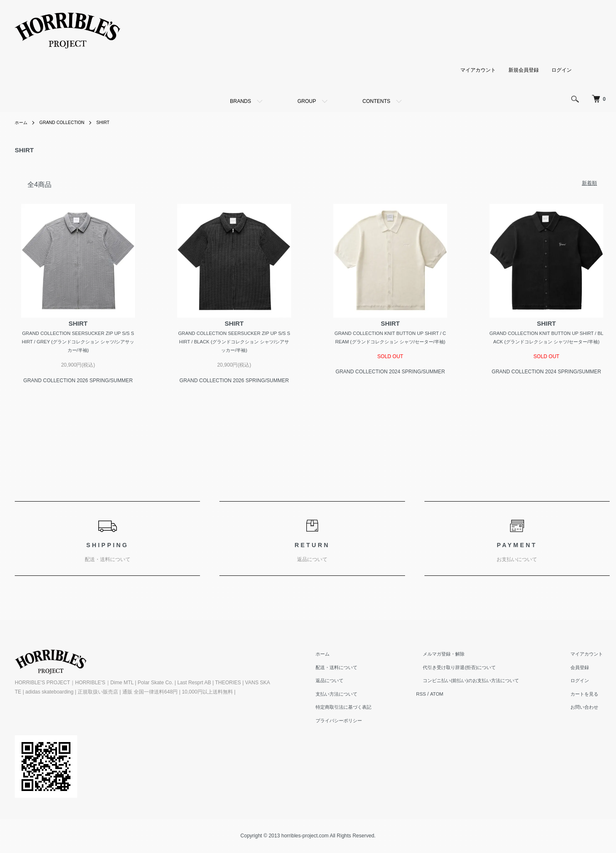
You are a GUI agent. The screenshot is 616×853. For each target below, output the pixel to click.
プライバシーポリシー (358, 722)
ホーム (22, 122)
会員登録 (584, 669)
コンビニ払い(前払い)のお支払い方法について (484, 683)
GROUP (307, 101)
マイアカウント (478, 70)
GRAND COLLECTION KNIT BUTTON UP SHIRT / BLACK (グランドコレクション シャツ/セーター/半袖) (546, 342)
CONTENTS (376, 101)
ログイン (562, 70)
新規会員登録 (524, 70)
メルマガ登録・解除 (454, 656)
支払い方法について (356, 696)
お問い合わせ (589, 709)
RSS (437, 696)
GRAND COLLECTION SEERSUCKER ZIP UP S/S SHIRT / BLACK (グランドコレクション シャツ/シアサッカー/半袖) (234, 342)
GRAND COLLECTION (68, 122)
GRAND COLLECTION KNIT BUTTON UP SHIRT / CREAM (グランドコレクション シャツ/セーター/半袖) (390, 342)
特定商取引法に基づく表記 (363, 709)
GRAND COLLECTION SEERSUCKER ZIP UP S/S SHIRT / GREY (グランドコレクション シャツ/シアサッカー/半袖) (78, 342)
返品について (348, 683)
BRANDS (240, 101)
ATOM (453, 696)
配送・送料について (356, 669)
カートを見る (589, 696)
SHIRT (113, 122)
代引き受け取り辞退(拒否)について (471, 669)
